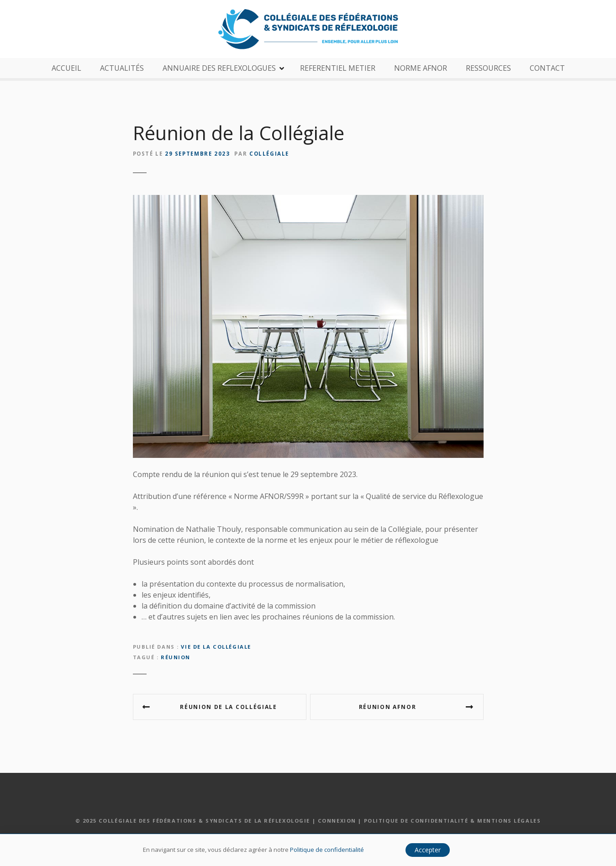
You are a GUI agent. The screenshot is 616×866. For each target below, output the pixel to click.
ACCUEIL (66, 68)
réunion (176, 657)
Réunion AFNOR (388, 707)
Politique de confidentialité (327, 850)
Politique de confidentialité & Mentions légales (453, 821)
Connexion (337, 821)
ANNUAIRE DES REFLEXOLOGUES (219, 68)
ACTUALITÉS (122, 68)
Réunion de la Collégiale (228, 707)
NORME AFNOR (421, 68)
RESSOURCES (488, 68)
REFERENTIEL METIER (338, 68)
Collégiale (269, 154)
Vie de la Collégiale (216, 647)
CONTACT (547, 68)
